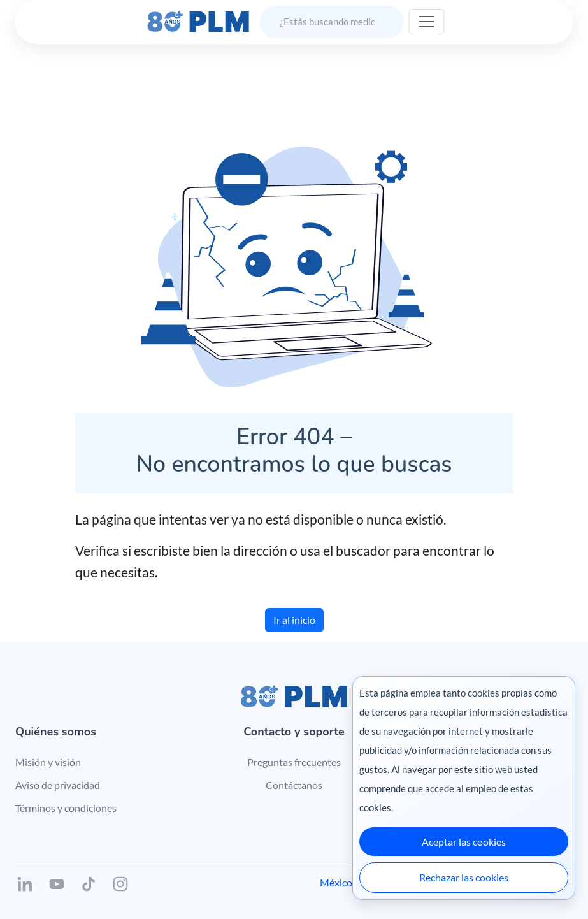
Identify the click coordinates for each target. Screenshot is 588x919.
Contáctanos (294, 785)
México (336, 882)
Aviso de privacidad (58, 785)
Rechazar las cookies (464, 877)
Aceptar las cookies (464, 842)
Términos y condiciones (66, 808)
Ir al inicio (294, 620)
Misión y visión (48, 762)
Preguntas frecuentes (294, 762)
